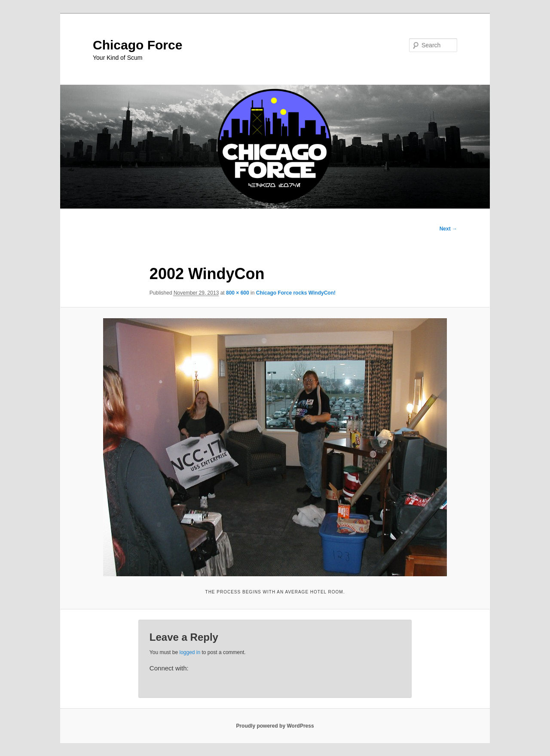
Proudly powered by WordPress (275, 726)
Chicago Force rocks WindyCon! (296, 293)
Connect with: (169, 668)
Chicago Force (137, 45)
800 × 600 (238, 293)
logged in (190, 652)
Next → (448, 229)
